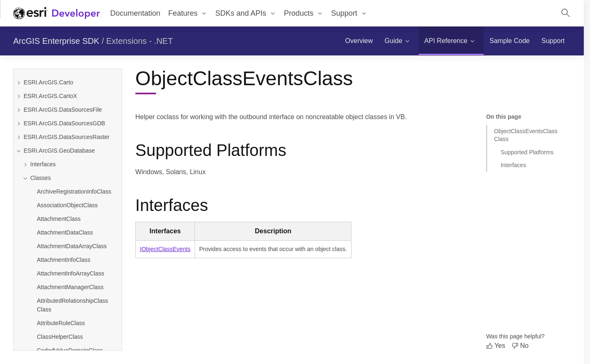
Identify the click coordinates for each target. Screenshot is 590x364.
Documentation (135, 13)
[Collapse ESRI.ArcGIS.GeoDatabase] (19, 151)
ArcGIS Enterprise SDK (56, 41)
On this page (504, 117)
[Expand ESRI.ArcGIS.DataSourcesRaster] (19, 137)
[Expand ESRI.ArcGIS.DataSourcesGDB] (19, 123)
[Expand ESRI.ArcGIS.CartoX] (19, 96)
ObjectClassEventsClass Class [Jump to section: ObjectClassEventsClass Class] (526, 135)
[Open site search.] (566, 13)
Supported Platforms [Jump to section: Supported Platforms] (527, 152)
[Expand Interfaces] (71, 164)
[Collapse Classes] (71, 178)
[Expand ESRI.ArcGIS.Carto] (19, 83)
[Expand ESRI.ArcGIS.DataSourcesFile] (19, 110)
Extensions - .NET (140, 41)
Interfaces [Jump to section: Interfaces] (513, 165)
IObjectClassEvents (165, 249)
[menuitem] (359, 41)
